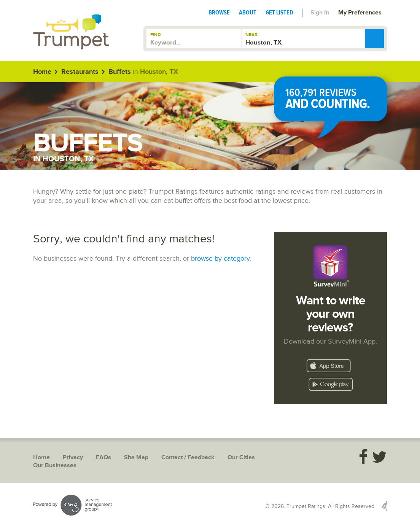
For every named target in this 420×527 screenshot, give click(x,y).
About (248, 13)
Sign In (320, 13)
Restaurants (80, 72)
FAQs (103, 458)
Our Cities (241, 458)
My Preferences (360, 13)
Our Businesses (55, 466)
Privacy (73, 458)
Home (42, 72)
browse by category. (221, 259)
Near (251, 35)
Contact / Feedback (188, 458)
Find (156, 35)
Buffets (120, 72)
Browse (219, 13)
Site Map (136, 458)
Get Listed (279, 13)
